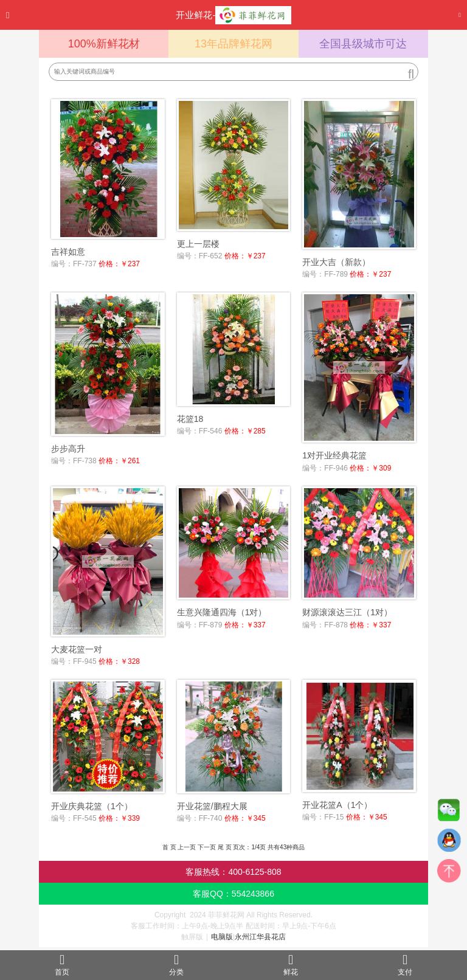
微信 (449, 813)
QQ (449, 843)
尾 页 (225, 847)
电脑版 (222, 937)
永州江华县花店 (260, 937)
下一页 (207, 847)
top (449, 874)
